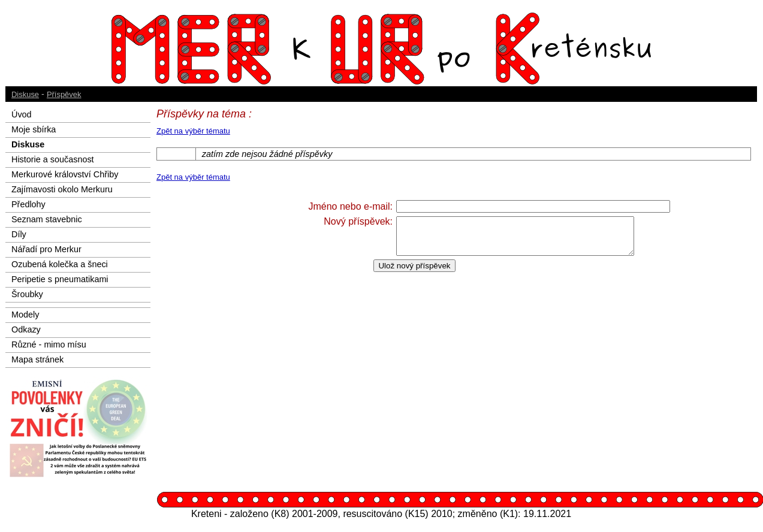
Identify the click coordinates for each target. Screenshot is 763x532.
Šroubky (27, 294)
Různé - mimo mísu (49, 344)
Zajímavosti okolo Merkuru (62, 189)
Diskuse (25, 94)
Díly (19, 234)
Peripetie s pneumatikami (60, 279)
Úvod (22, 114)
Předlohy (28, 204)
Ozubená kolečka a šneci (60, 264)
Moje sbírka (34, 129)
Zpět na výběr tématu (193, 131)
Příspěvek (64, 94)
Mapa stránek (37, 359)
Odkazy (26, 330)
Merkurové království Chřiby (65, 174)
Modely (25, 315)
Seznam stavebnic (47, 219)
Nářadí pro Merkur (46, 249)
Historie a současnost (53, 159)
